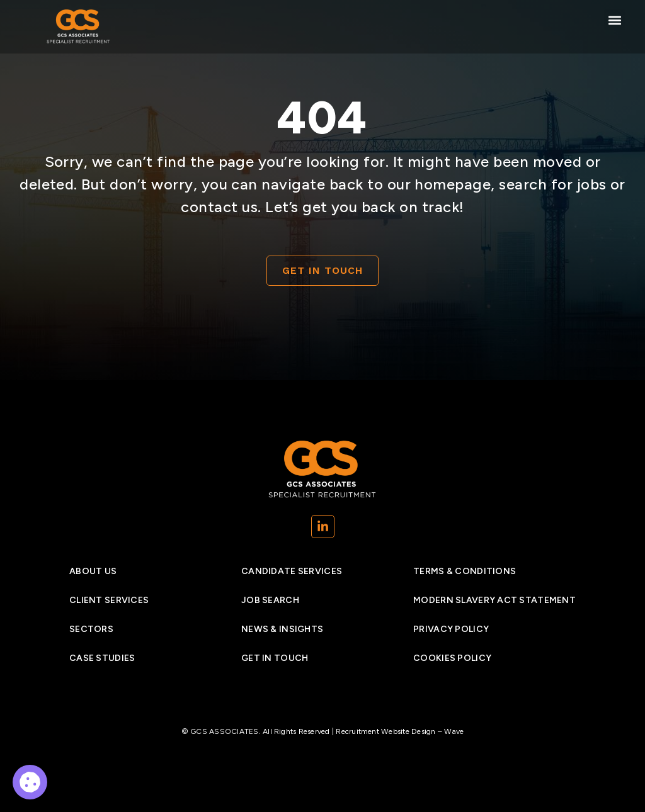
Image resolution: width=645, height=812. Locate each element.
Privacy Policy (451, 629)
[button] (614, 20)
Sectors (91, 629)
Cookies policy (452, 658)
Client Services (109, 600)
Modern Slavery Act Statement (494, 600)
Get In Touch (275, 658)
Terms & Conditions (465, 571)
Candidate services (292, 571)
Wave (454, 731)
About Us (93, 571)
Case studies (102, 658)
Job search (270, 600)
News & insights (282, 629)
